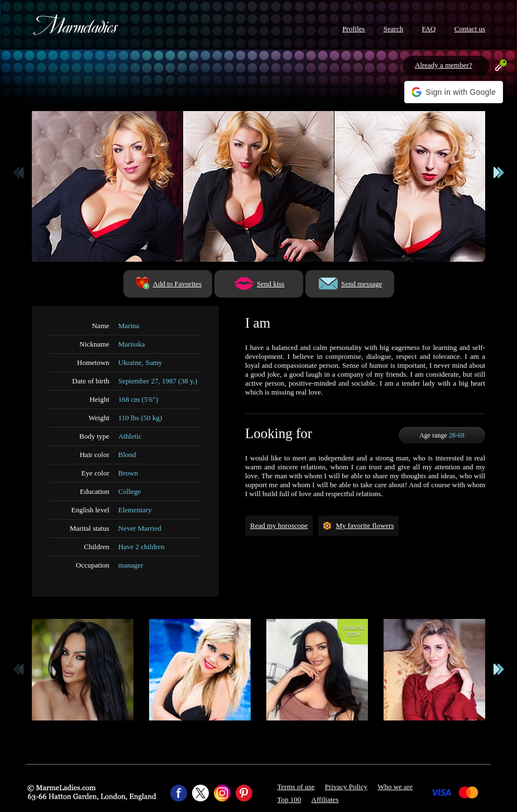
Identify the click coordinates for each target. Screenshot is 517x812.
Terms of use (296, 787)
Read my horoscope (279, 525)
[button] (454, 92)
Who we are (395, 787)
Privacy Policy (346, 787)
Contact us (470, 29)
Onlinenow (354, 631)
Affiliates (325, 799)
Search (393, 29)
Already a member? (444, 65)
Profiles (353, 29)
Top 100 (289, 799)
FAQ (429, 29)
